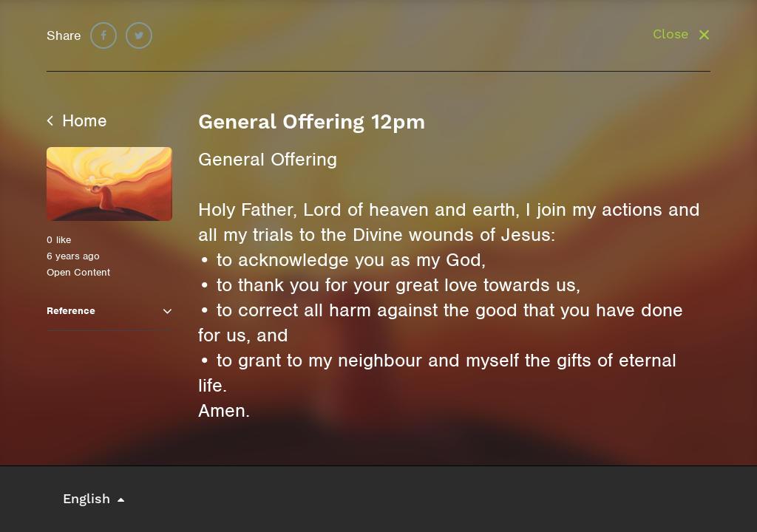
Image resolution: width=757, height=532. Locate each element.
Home (77, 120)
